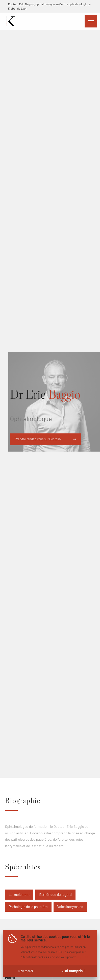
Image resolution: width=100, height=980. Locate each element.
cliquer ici (82, 957)
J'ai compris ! (73, 971)
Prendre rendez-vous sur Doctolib (46, 439)
